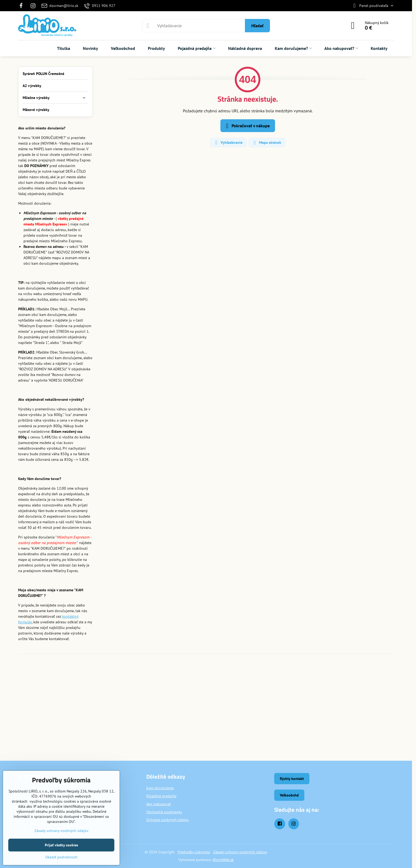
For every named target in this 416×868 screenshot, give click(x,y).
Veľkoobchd (289, 795)
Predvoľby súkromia (194, 852)
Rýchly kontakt (292, 779)
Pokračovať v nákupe (247, 126)
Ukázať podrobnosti (61, 857)
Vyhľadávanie (228, 142)
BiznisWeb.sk (223, 860)
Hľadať (257, 26)
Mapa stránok (267, 142)
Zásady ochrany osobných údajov (240, 852)
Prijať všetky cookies (61, 845)
